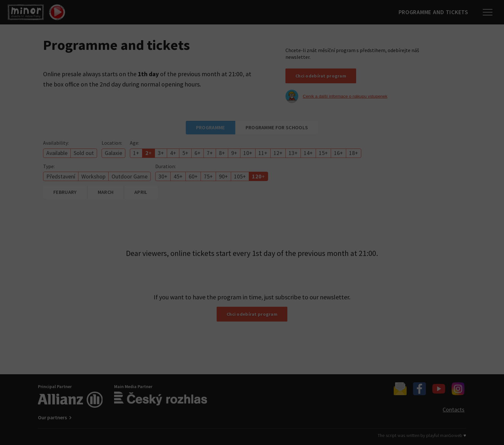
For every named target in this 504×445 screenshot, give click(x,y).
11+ (263, 153)
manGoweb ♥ (453, 435)
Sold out (84, 153)
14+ (308, 153)
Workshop (93, 176)
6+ (198, 153)
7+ (210, 153)
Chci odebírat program (321, 76)
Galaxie (113, 153)
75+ (208, 176)
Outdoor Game (130, 176)
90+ (223, 176)
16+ (338, 153)
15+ (323, 153)
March (106, 192)
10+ (248, 153)
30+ (163, 176)
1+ (136, 153)
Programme (211, 127)
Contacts (454, 409)
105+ (240, 176)
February (65, 192)
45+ (178, 176)
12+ (278, 153)
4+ (173, 153)
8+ (222, 153)
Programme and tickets (432, 12)
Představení (61, 176)
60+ (193, 176)
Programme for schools (277, 127)
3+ (161, 153)
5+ (185, 153)
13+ (293, 153)
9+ (234, 153)
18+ (354, 153)
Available (57, 153)
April (141, 192)
